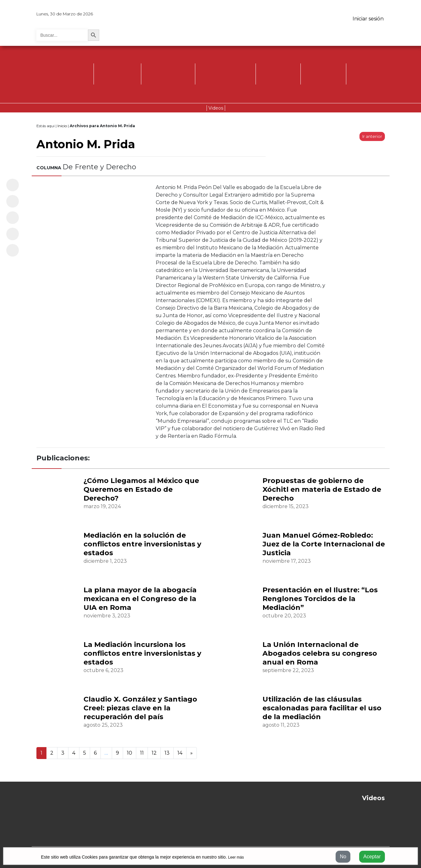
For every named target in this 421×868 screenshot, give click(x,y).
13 (167, 753)
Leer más (236, 857)
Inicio (62, 126)
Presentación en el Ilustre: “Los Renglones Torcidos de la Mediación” (320, 599)
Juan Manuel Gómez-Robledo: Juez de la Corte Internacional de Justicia (324, 544)
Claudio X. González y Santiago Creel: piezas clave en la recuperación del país (140, 708)
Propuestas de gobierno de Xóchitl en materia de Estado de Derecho (322, 489)
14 (180, 753)
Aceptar (372, 857)
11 (142, 753)
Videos (216, 108)
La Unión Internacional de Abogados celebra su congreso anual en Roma (320, 653)
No (343, 857)
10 (130, 753)
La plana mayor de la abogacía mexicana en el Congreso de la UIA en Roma (140, 599)
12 (154, 753)
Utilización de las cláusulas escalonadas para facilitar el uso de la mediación (322, 708)
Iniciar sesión (368, 19)
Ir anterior (372, 136)
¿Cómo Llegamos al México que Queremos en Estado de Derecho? (141, 489)
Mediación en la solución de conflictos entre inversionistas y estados (142, 544)
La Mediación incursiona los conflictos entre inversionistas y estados (142, 653)
